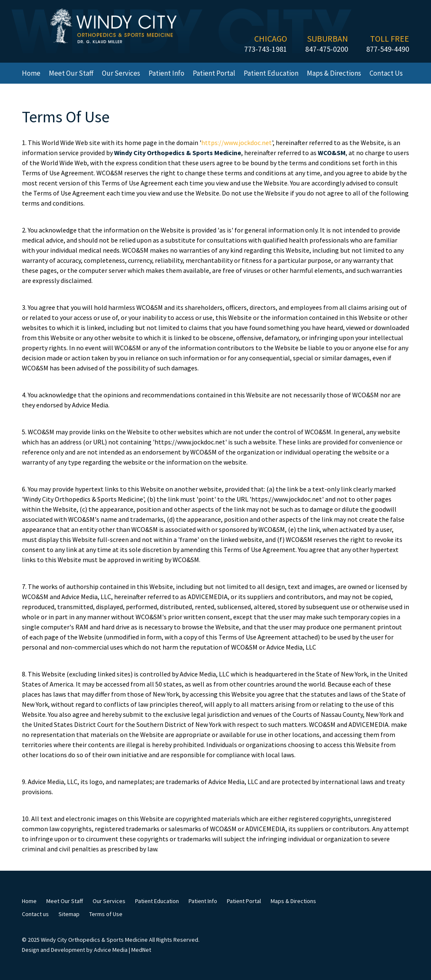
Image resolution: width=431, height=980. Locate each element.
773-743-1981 (266, 49)
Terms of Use (106, 914)
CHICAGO (271, 38)
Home (31, 73)
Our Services (121, 73)
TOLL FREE (390, 38)
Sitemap (69, 914)
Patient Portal (214, 73)
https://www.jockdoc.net (237, 143)
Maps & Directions (334, 73)
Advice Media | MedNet (122, 950)
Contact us (386, 73)
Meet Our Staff (71, 73)
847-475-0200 (327, 49)
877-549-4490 (388, 49)
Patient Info (166, 73)
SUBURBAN (328, 38)
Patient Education (271, 73)
